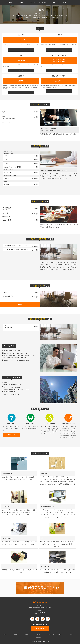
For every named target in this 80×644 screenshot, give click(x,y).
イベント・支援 (43, 2)
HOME (4, 634)
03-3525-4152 (41, 625)
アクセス (64, 2)
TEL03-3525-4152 (72, 3)
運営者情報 (38, 637)
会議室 (21, 2)
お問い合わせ (77, 3)
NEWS (53, 2)
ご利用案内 (32, 2)
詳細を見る (21, 50)
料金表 (11, 2)
